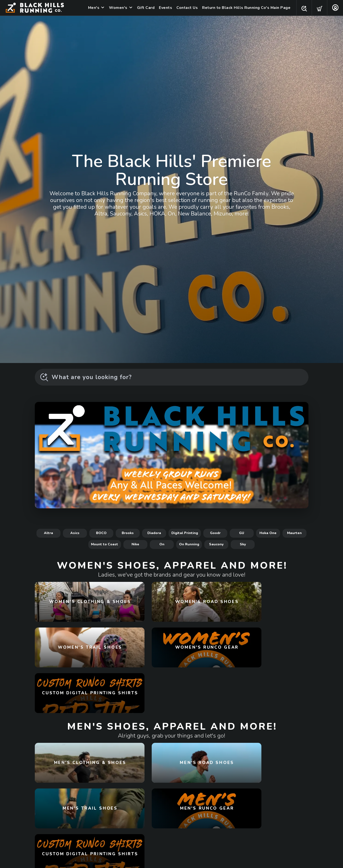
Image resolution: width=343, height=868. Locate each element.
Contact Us (186, 8)
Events (164, 8)
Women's (117, 8)
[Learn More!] (172, 455)
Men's (92, 8)
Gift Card (144, 8)
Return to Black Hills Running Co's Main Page (245, 8)
